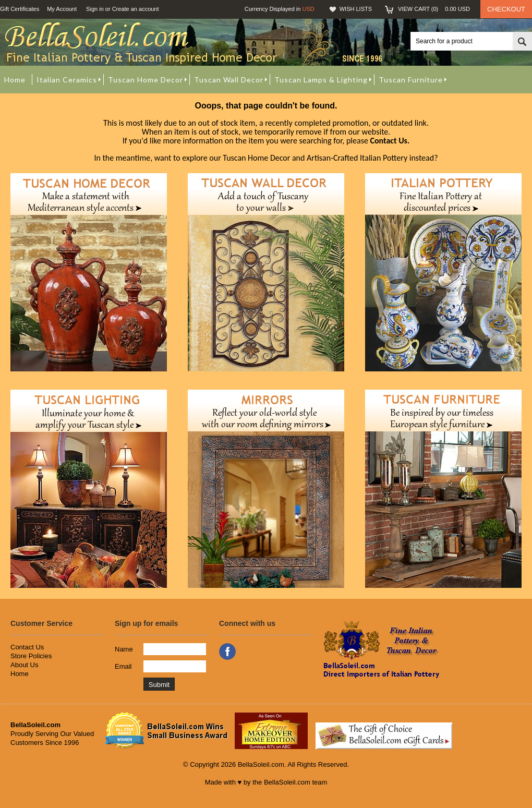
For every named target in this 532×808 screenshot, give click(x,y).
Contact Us (27, 647)
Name (124, 649)
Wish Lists (356, 9)
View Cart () (434, 9)
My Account (62, 9)
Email (123, 666)
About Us (24, 665)
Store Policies (31, 656)
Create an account (136, 9)
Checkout (506, 9)
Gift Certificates (20, 9)
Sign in (95, 9)
